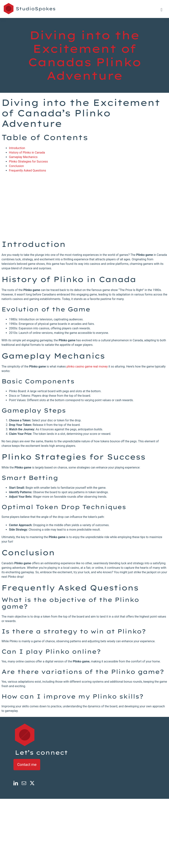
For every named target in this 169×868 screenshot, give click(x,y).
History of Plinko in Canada (27, 153)
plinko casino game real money (87, 366)
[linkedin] (16, 783)
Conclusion (16, 166)
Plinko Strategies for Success (28, 161)
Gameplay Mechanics (23, 157)
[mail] (24, 783)
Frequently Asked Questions (27, 170)
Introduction (17, 148)
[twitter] (32, 783)
